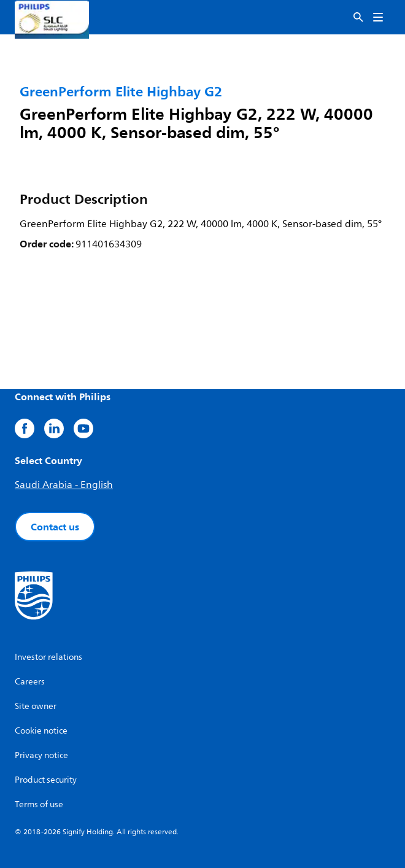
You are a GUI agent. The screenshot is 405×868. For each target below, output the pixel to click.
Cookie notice (41, 731)
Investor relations (48, 657)
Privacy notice (41, 755)
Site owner (36, 706)
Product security (46, 780)
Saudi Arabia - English (64, 485)
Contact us (55, 527)
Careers (30, 682)
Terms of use (39, 804)
